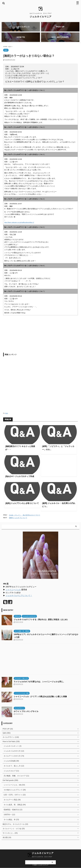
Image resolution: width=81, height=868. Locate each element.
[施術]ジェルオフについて (18, 520)
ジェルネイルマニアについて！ (19, 598)
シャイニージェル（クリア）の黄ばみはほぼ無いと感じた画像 (40, 699)
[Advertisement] (21, 337)
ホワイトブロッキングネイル (26, 714)
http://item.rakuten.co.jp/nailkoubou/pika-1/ (19, 225)
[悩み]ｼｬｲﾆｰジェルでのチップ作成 (20, 479)
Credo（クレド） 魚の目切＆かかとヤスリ (25, 517)
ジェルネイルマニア (41, 17)
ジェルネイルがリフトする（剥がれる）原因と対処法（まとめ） (41, 622)
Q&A (6, 416)
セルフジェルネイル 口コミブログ (42, 857)
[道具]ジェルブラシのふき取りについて (22, 506)
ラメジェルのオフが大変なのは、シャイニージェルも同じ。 (39, 684)
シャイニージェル (13, 592)
